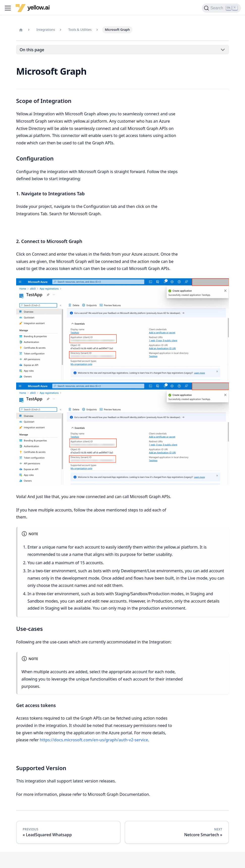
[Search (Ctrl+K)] (221, 8)
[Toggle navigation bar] (8, 8)
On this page (32, 50)
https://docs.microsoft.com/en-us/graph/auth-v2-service (94, 740)
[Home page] (21, 30)
